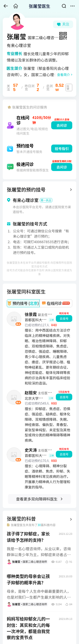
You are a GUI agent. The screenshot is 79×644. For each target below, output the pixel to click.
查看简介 (64, 74)
